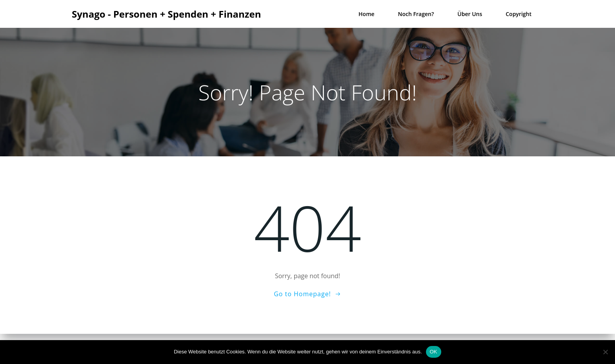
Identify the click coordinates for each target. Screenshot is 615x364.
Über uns (470, 14)
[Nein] (605, 352)
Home (367, 14)
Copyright (519, 14)
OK (434, 352)
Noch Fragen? (416, 14)
